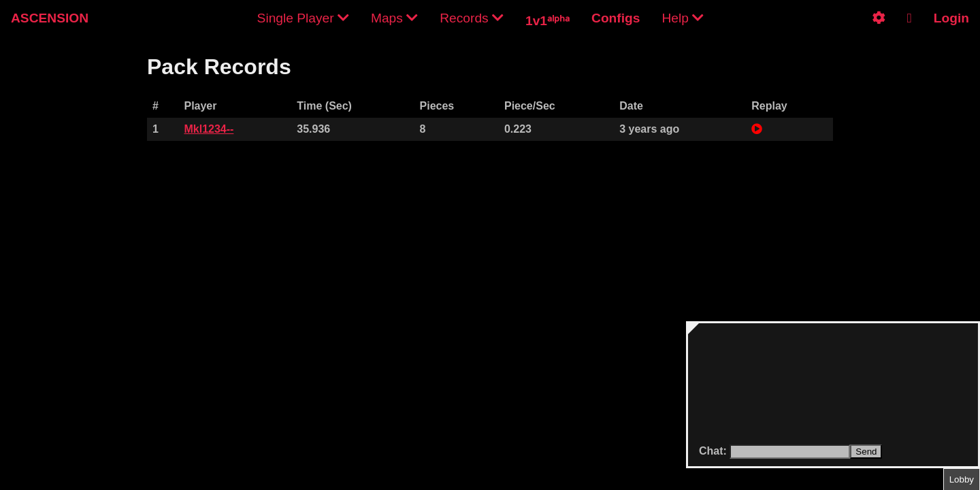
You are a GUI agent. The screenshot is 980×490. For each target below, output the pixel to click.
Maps (394, 18)
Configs (616, 18)
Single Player (303, 18)
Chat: (714, 451)
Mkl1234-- (209, 129)
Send (866, 452)
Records (472, 18)
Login (951, 18)
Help (683, 18)
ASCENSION (50, 18)
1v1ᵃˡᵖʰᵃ (548, 21)
